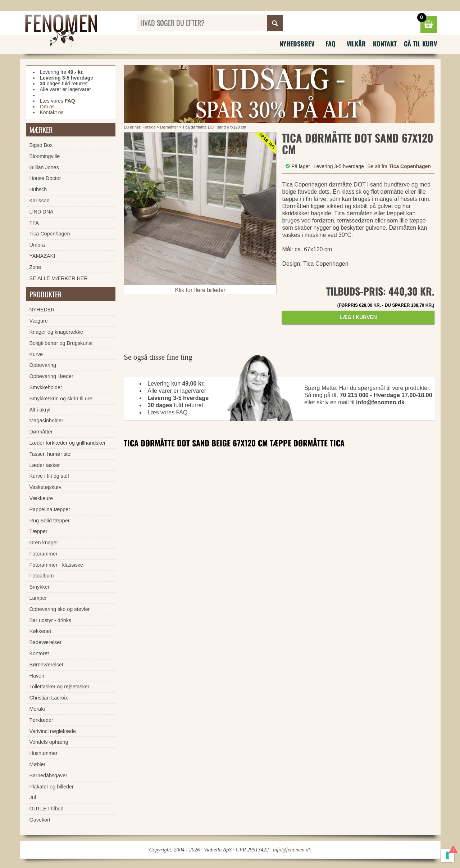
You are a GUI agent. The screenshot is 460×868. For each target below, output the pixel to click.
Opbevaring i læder (51, 376)
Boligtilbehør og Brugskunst (61, 343)
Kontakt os (52, 112)
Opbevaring (43, 365)
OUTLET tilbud (47, 809)
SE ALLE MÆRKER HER (59, 278)
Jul (33, 797)
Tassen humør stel (51, 454)
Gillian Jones (44, 167)
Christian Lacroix (49, 698)
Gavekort (40, 820)
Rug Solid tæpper (50, 521)
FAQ (331, 44)
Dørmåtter (169, 127)
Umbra (37, 245)
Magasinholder (46, 420)
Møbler (38, 764)
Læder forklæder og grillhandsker (68, 443)
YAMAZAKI (42, 256)
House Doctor (45, 178)
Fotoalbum (42, 576)
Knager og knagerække (56, 332)
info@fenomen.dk (380, 402)
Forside (149, 127)
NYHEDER (42, 310)
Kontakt (385, 44)
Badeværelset (45, 642)
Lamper (38, 598)
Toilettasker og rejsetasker (60, 687)
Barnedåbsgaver (49, 775)
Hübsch (38, 189)
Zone (35, 267)
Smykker (40, 587)
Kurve (36, 354)
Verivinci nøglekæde (53, 731)
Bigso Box (41, 145)
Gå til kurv (420, 44)
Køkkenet (40, 631)
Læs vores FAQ (167, 412)
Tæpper (38, 531)
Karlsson (40, 201)
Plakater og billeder (52, 787)
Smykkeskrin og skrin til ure (61, 399)
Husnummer (44, 753)
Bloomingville (45, 156)
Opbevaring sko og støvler (60, 609)
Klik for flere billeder (200, 290)
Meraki (37, 709)
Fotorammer (44, 554)
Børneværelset (46, 665)
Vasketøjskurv (45, 487)
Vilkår (356, 44)
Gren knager (44, 543)
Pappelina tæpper (50, 509)
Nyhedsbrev (297, 44)
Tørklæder (41, 720)
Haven (37, 676)
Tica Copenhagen (50, 234)
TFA (34, 223)
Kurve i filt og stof (49, 476)
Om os (47, 107)
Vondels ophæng (49, 742)
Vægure (39, 321)
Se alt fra (399, 166)
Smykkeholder (46, 387)
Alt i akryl (40, 410)
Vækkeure (41, 498)
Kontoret (39, 653)
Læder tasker (45, 465)
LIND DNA (42, 212)
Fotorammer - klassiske (56, 565)
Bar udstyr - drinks (51, 620)
